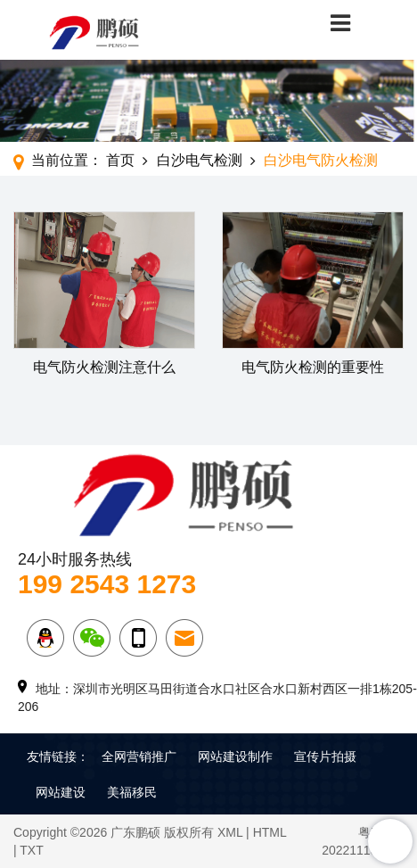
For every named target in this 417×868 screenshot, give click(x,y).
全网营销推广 (139, 756)
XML (230, 832)
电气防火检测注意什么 (104, 367)
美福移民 (132, 792)
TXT (31, 850)
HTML (270, 832)
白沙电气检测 (200, 160)
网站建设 (61, 792)
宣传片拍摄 (325, 756)
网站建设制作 (235, 756)
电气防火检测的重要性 (313, 367)
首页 (120, 160)
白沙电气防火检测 (321, 160)
